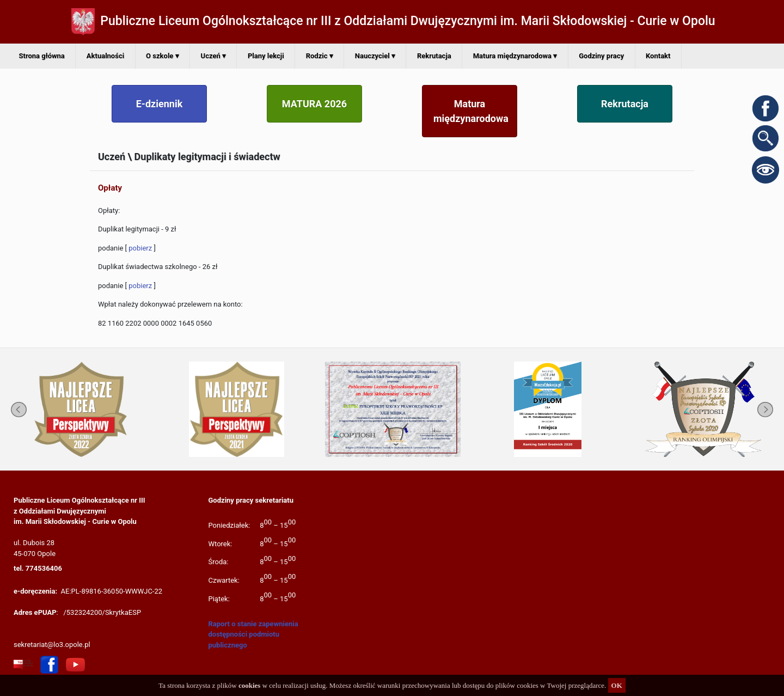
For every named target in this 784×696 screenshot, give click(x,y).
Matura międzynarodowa (515, 56)
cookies (249, 685)
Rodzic (320, 56)
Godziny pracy (601, 56)
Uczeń (213, 56)
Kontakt (658, 56)
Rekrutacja (434, 56)
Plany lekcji (266, 56)
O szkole (162, 56)
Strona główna (42, 56)
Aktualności (105, 56)
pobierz (140, 248)
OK (617, 685)
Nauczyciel (375, 56)
